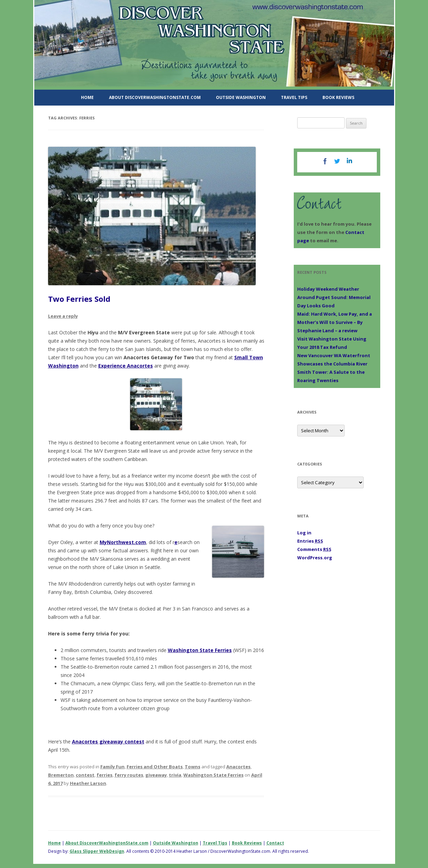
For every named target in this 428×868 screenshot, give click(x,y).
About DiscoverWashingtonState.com (155, 97)
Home (87, 97)
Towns (193, 767)
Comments (314, 549)
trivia (175, 775)
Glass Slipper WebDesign (97, 851)
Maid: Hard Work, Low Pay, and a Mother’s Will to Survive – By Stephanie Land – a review (335, 322)
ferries (104, 775)
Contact (275, 843)
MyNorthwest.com (123, 542)
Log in (304, 533)
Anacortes (238, 767)
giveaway (156, 775)
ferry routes (129, 775)
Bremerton (61, 775)
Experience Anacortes (126, 366)
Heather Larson (88, 783)
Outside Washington (241, 97)
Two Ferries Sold (79, 299)
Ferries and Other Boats (155, 767)
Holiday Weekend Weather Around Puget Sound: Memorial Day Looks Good (334, 297)
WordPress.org (315, 558)
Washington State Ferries (200, 650)
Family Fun (112, 767)
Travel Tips (294, 97)
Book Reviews (338, 97)
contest (85, 775)
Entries (310, 541)
